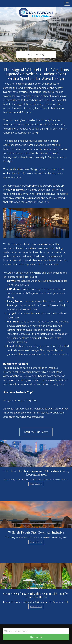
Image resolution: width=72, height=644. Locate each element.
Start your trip (36, 637)
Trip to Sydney (36, 54)
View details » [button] (36, 484)
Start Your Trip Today (36, 432)
